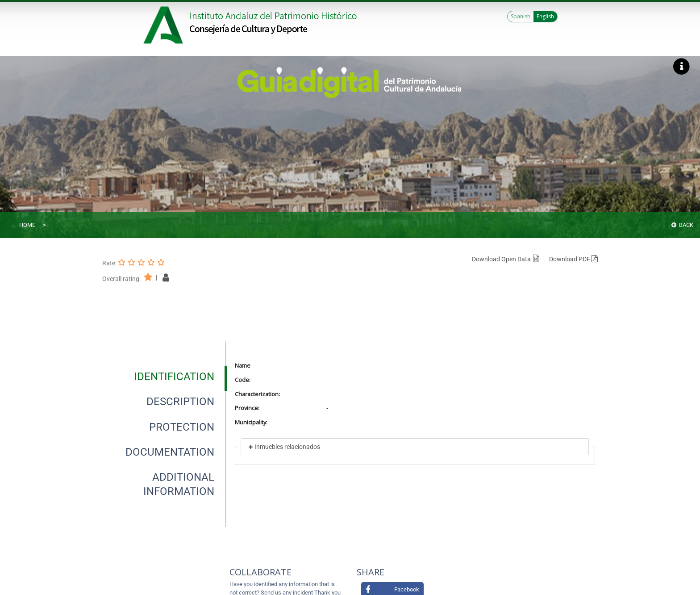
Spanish (521, 16)
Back (682, 225)
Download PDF (573, 259)
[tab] (174, 377)
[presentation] (164, 377)
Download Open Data (506, 259)
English (545, 16)
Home (27, 225)
